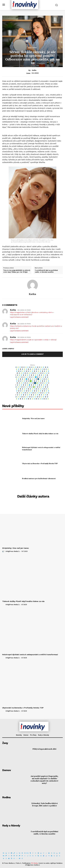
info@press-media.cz (13, 551)
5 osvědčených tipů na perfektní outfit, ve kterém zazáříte (46, 271)
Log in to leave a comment (19, 317)
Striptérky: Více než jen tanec (33, 418)
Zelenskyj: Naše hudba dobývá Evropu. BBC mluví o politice (44, 804)
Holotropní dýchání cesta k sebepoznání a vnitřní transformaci (30, 655)
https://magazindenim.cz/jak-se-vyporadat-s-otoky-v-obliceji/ (33, 340)
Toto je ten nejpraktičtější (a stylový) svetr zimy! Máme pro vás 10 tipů (17, 271)
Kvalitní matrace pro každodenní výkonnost (39, 478)
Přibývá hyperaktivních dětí (44, 749)
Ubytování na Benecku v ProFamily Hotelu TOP (40, 463)
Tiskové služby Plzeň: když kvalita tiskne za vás (40, 433)
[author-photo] (4, 551)
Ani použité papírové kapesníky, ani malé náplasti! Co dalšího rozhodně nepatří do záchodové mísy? (44, 780)
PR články (34, 863)
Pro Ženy (33, 48)
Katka (34, 70)
